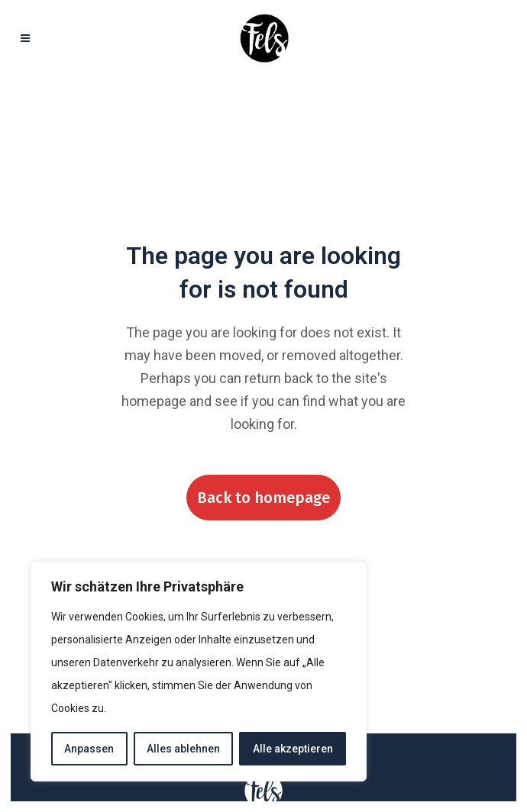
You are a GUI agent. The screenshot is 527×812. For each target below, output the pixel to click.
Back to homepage (263, 498)
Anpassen (89, 749)
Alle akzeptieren (293, 749)
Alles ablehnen (183, 749)
